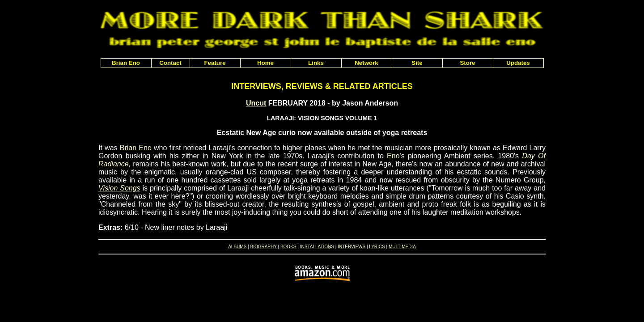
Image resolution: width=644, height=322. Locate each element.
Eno (393, 156)
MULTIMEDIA (402, 247)
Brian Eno (136, 148)
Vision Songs (119, 188)
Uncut (256, 103)
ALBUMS (237, 247)
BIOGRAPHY (263, 247)
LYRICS (377, 247)
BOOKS (288, 247)
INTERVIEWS (352, 247)
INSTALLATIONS (317, 247)
